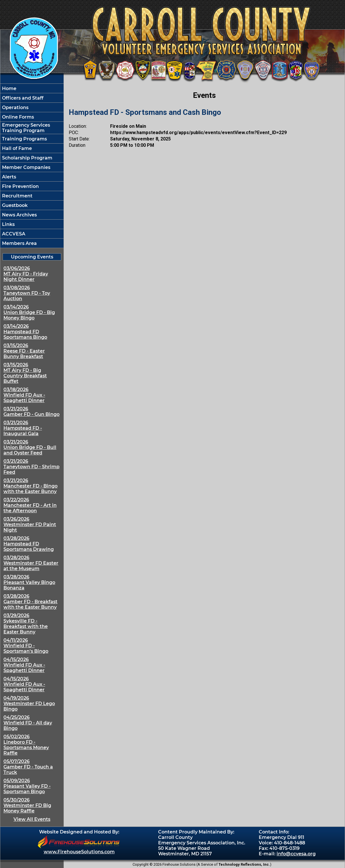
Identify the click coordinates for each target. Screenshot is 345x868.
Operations (15, 107)
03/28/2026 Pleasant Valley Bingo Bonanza (29, 582)
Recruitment (17, 196)
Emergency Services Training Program (25, 128)
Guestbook (14, 205)
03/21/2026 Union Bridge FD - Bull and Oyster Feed (30, 447)
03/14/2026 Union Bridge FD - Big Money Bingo (29, 312)
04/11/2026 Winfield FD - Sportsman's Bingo (26, 646)
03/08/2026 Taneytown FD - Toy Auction (27, 293)
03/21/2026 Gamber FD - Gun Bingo (31, 412)
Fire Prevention (20, 186)
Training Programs (24, 139)
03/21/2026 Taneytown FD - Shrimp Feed (31, 467)
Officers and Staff (22, 98)
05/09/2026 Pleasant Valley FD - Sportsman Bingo (27, 786)
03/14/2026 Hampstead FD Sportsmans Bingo (25, 332)
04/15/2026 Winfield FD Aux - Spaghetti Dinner (24, 665)
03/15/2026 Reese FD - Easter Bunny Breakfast (24, 351)
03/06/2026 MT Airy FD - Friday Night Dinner (26, 274)
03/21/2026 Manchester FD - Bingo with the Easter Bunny (30, 486)
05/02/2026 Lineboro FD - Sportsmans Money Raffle (26, 745)
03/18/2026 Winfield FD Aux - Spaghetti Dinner (24, 395)
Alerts (8, 177)
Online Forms (17, 117)
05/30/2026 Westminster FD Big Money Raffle (27, 805)
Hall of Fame (16, 148)
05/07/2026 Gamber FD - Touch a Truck (28, 767)
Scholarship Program (27, 158)
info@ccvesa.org (296, 854)
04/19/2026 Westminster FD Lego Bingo (29, 704)
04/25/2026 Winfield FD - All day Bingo (28, 723)
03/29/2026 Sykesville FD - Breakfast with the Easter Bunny (26, 624)
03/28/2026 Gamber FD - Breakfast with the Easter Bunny (30, 602)
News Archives (19, 215)
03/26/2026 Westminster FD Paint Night (30, 525)
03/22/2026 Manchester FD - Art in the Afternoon (30, 505)
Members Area (19, 243)
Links (8, 224)
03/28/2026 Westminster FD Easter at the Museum (31, 563)
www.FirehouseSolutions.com (79, 852)
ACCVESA (13, 234)
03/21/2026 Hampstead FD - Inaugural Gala (23, 428)
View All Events (32, 819)
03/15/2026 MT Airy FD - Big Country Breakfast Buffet (25, 373)
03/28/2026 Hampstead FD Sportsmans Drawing (29, 544)
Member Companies (26, 167)
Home (9, 88)
